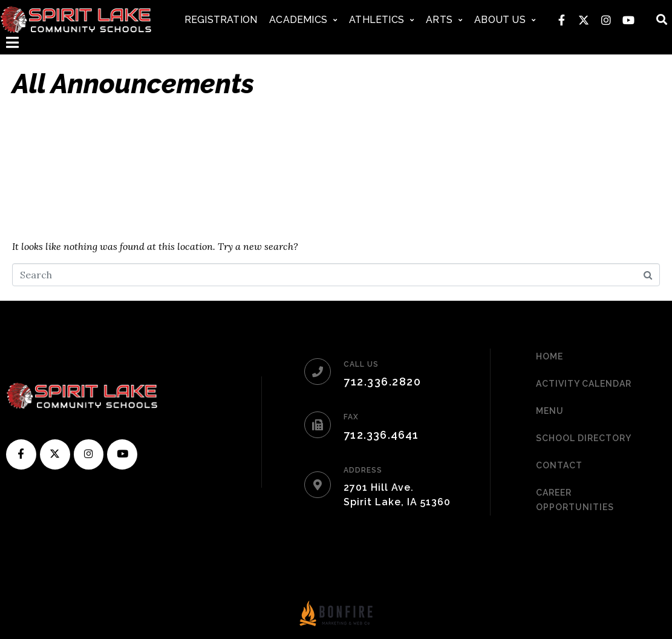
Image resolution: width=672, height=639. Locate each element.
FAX (351, 417)
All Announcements (133, 84)
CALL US (361, 364)
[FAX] (318, 425)
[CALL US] (318, 372)
